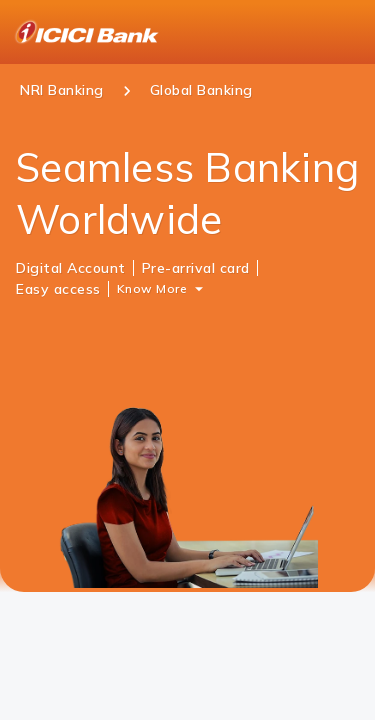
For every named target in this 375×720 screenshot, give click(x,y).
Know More (152, 288)
